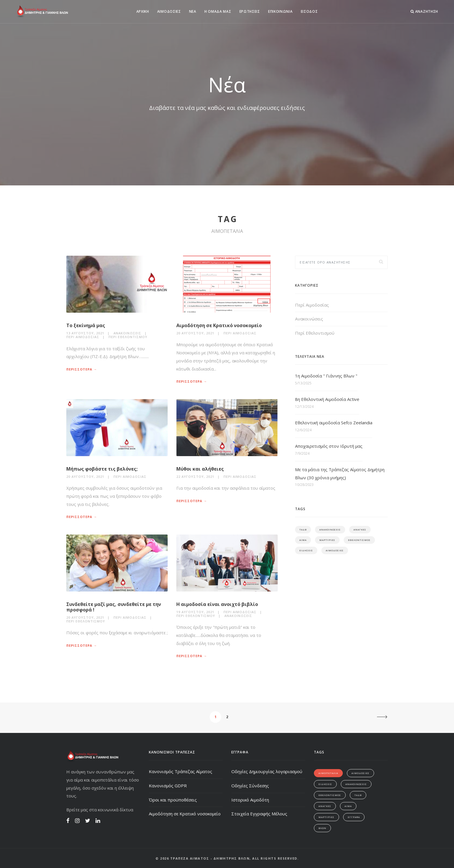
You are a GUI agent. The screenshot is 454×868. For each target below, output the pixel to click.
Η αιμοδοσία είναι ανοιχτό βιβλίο (217, 604)
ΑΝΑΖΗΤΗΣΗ (424, 11)
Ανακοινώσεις (127, 333)
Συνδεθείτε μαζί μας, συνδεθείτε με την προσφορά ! (114, 607)
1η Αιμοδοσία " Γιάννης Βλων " (326, 376)
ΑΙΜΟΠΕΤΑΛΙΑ (328, 773)
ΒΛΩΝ (322, 828)
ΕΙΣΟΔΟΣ (309, 11)
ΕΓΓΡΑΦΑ (354, 817)
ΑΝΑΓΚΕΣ (360, 529)
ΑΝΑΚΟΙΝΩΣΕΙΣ (330, 529)
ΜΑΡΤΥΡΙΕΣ (327, 540)
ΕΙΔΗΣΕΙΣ (306, 550)
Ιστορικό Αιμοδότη (250, 800)
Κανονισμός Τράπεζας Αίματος (181, 771)
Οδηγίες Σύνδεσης (250, 786)
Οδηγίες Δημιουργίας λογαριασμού (267, 771)
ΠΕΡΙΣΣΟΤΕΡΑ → (82, 369)
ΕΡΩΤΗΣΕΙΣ (250, 11)
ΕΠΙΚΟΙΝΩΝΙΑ (280, 11)
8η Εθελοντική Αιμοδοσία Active (327, 399)
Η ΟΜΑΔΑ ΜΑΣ (218, 11)
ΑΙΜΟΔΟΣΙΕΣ (169, 11)
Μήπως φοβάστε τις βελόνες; (102, 469)
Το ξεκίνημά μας (86, 325)
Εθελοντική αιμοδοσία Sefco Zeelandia (334, 423)
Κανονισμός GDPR (168, 786)
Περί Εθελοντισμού (128, 337)
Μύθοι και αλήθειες (200, 469)
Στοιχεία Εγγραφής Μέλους (259, 814)
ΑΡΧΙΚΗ (143, 11)
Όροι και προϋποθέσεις (173, 800)
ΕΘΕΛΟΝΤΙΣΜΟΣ (359, 540)
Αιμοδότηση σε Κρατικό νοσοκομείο (219, 325)
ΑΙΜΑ (303, 540)
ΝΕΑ (193, 11)
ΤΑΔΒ (303, 529)
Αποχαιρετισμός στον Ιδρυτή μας (329, 446)
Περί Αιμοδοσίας (83, 337)
